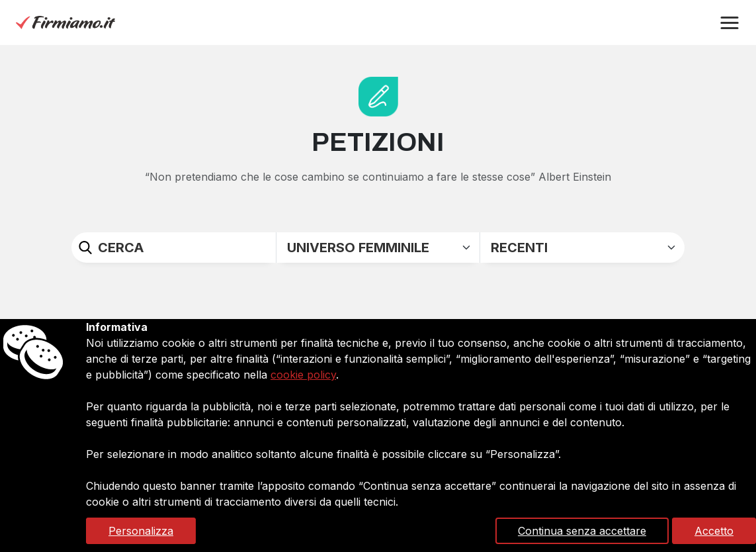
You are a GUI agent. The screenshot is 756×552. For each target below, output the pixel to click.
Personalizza (141, 531)
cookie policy (303, 375)
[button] (730, 23)
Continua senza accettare (582, 531)
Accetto (714, 531)
